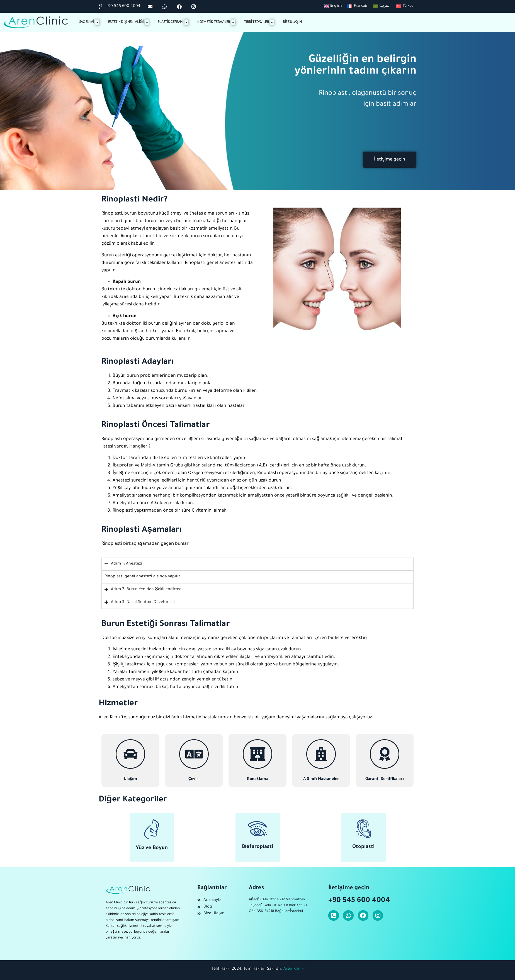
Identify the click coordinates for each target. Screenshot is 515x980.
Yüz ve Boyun (152, 848)
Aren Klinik (293, 969)
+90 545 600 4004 (359, 901)
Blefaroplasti (257, 847)
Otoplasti (363, 847)
